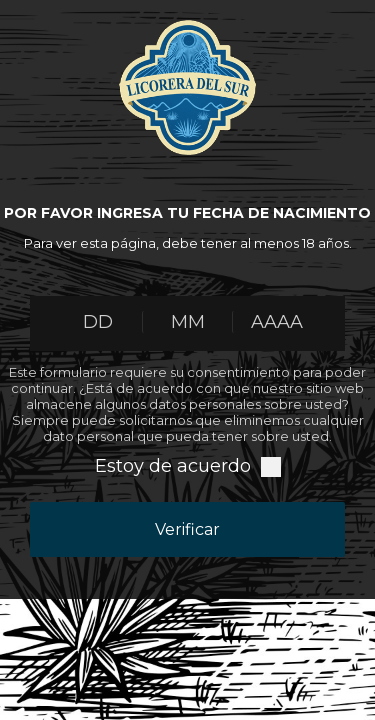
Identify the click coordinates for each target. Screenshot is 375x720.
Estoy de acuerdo (173, 467)
